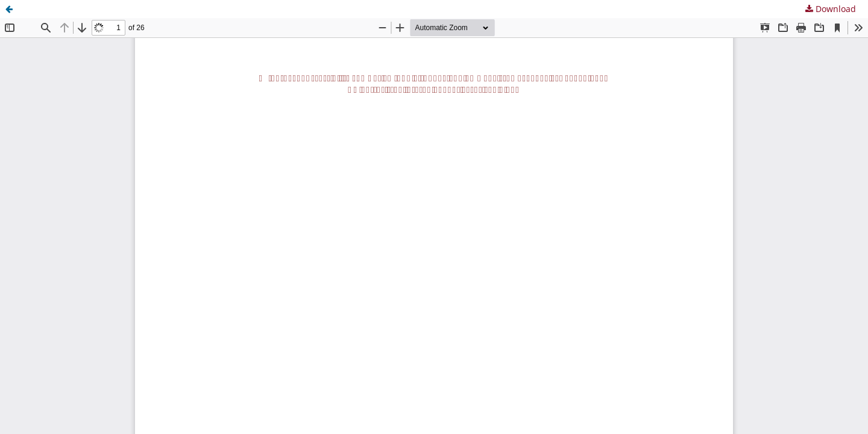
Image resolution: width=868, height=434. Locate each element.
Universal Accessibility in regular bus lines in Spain (128, 9)
